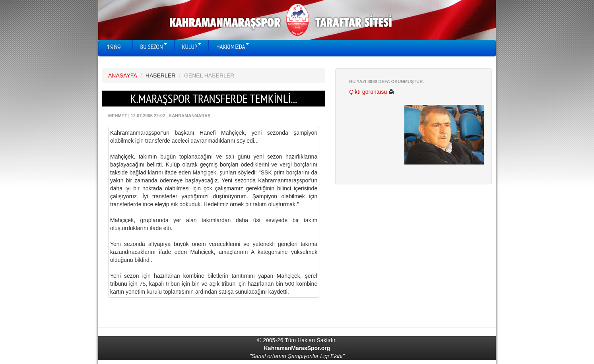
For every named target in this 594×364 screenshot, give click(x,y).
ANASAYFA (122, 76)
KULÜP (192, 46)
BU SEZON (154, 46)
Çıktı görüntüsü (372, 92)
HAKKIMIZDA (233, 46)
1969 (114, 47)
